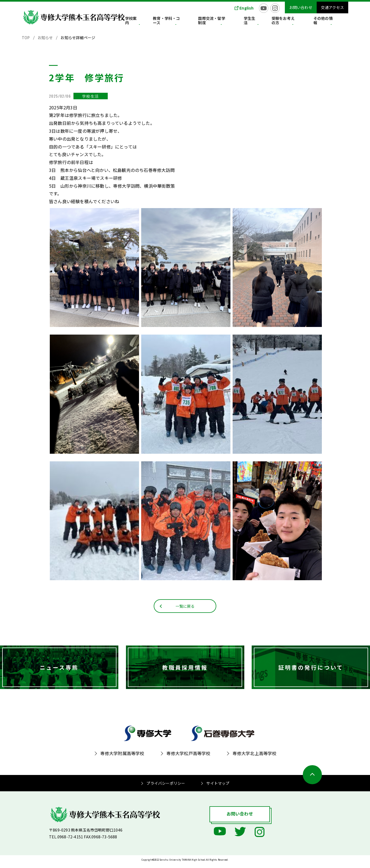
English (246, 8)
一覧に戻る (185, 609)
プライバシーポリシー (166, 787)
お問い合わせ (301, 7)
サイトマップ (218, 787)
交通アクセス (332, 7)
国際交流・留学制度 (236, 21)
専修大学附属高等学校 (122, 757)
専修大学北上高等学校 (255, 757)
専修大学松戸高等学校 (189, 757)
